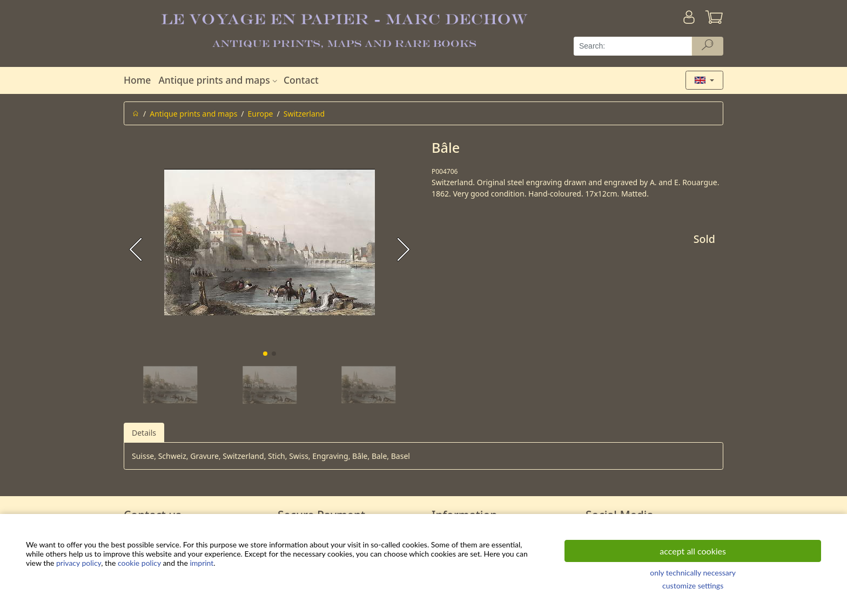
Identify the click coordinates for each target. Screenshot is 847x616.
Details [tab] (144, 433)
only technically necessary (693, 573)
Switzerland (304, 114)
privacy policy (79, 563)
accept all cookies (693, 551)
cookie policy (139, 563)
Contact (301, 80)
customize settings (693, 585)
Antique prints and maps (219, 80)
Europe (261, 114)
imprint (201, 563)
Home (137, 80)
